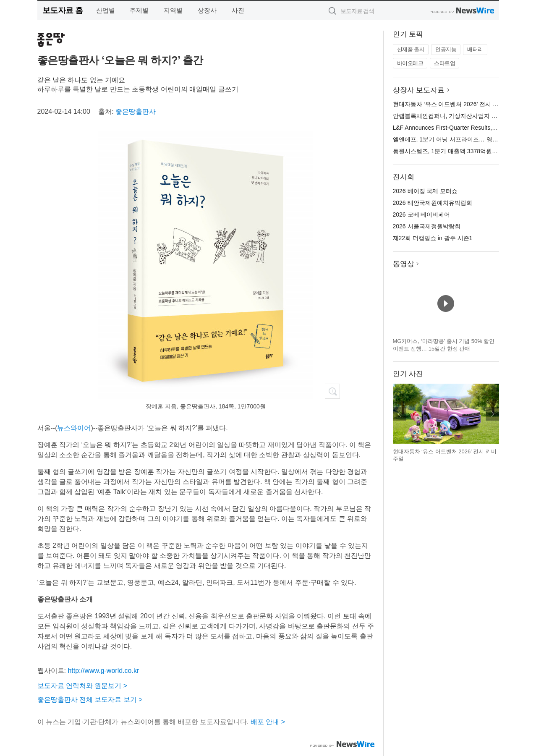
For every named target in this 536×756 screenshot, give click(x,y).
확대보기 (332, 391)
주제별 (139, 10)
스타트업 (444, 63)
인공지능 (446, 49)
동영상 (404, 264)
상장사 (207, 10)
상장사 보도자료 (419, 90)
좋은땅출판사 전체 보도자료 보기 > (90, 700)
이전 (400, 414)
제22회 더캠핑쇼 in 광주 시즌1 (433, 238)
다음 (492, 414)
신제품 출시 (411, 49)
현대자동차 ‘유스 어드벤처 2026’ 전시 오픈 (449, 104)
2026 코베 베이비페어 (422, 215)
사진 (238, 10)
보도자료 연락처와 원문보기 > (82, 686)
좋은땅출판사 (136, 111)
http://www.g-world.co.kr (103, 671)
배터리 (475, 49)
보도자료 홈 (63, 10)
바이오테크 (410, 63)
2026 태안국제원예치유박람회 (433, 203)
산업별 (106, 10)
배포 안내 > (268, 722)
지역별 (173, 10)
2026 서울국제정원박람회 (427, 226)
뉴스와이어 (74, 428)
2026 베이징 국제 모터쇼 (425, 191)
